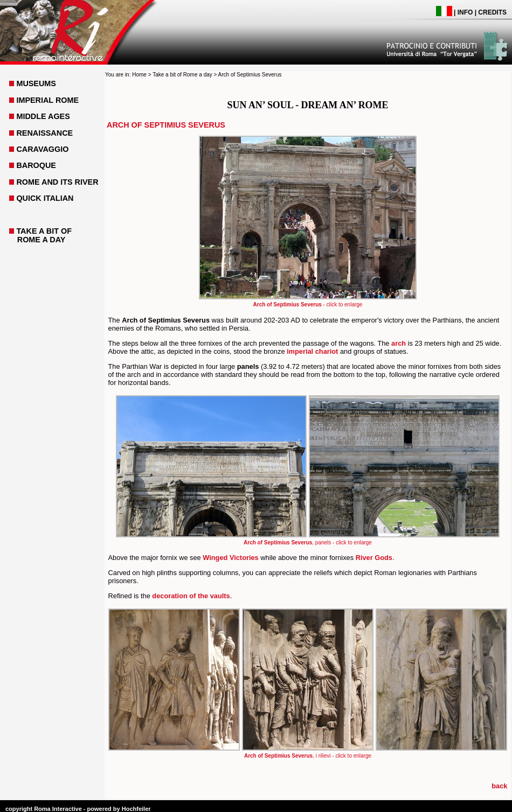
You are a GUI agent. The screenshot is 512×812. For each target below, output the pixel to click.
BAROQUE (36, 165)
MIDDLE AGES (43, 116)
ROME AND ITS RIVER (57, 182)
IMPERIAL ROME (47, 100)
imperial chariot (312, 351)
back (499, 786)
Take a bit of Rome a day (182, 75)
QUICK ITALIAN (45, 198)
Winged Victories (230, 558)
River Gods (374, 558)
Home (139, 75)
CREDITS (492, 12)
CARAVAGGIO (42, 149)
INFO (465, 12)
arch (399, 343)
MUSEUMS (36, 83)
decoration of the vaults (191, 596)
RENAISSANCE (44, 133)
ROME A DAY (41, 240)
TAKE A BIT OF (44, 231)
